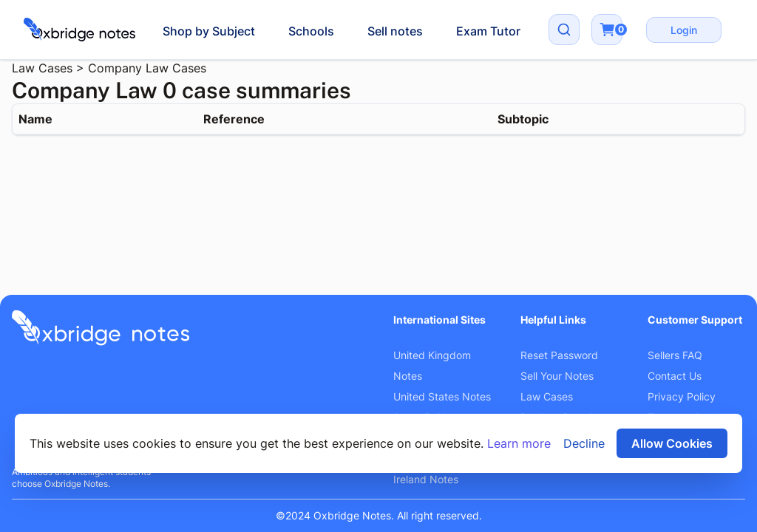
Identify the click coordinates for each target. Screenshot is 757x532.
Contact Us (675, 376)
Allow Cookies (672, 443)
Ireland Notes (426, 479)
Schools (311, 31)
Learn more (519, 443)
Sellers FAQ (675, 355)
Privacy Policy (682, 396)
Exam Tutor (488, 31)
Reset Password (559, 355)
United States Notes (442, 396)
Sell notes (395, 31)
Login (684, 30)
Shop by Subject (209, 31)
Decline (584, 443)
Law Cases (42, 68)
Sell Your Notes (557, 376)
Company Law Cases (147, 68)
